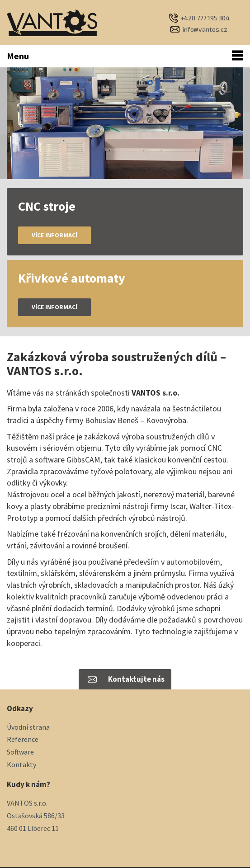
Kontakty (21, 764)
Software (20, 752)
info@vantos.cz (205, 29)
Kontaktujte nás (136, 679)
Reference (23, 739)
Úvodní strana (28, 727)
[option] (125, 123)
